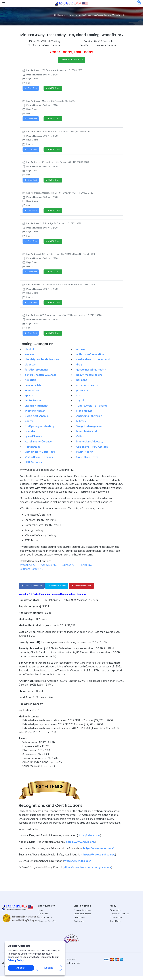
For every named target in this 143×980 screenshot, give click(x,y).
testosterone (33, 404)
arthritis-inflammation (90, 358)
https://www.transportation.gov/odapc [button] (87, 871)
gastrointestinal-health (91, 373)
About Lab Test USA (47, 925)
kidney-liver (32, 394)
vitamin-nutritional (37, 409)
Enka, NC (86, 568)
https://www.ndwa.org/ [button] (81, 846)
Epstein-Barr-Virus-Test (40, 455)
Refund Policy (115, 925)
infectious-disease (88, 389)
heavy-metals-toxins (89, 378)
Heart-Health (85, 455)
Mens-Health (84, 414)
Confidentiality (116, 921)
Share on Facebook (33, 589)
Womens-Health (35, 414)
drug (79, 368)
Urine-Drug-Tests (87, 460)
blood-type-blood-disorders (42, 363)
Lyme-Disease (33, 440)
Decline (49, 968)
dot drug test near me (68, 967)
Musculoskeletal (87, 435)
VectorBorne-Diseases (39, 460)
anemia (29, 358)
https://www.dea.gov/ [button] (77, 865)
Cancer (29, 424)
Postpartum (32, 450)
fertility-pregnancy (37, 373)
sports (29, 399)
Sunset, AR (69, 568)
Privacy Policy (16, 960)
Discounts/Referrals (82, 918)
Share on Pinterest (91, 589)
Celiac (80, 440)
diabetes (30, 368)
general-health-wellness (41, 378)
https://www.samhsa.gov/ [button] (99, 858)
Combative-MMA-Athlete (92, 450)
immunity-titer (34, 389)
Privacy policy (115, 914)
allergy (81, 353)
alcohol (29, 353)
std (78, 399)
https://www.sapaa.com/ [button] (98, 852)
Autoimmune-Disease (38, 445)
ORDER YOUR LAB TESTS (71, 60)
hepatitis (30, 383)
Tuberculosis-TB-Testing (92, 409)
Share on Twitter (62, 589)
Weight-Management (90, 430)
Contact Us (79, 925)
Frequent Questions (82, 914)
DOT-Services (33, 466)
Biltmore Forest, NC (32, 572)
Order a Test (43, 918)
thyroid (81, 404)
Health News (79, 921)
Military (81, 424)
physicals (82, 394)
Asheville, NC (49, 568)
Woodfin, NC (27, 568)
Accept (21, 968)
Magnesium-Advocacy (90, 445)
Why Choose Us (45, 921)
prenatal (30, 435)
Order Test (31, 89)
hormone (82, 383)
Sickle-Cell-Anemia (37, 419)
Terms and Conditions (119, 918)
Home (58, 15)
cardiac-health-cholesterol (93, 363)
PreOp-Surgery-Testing (39, 430)
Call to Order (55, 89)
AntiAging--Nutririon (89, 419)
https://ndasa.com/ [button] (89, 839)
